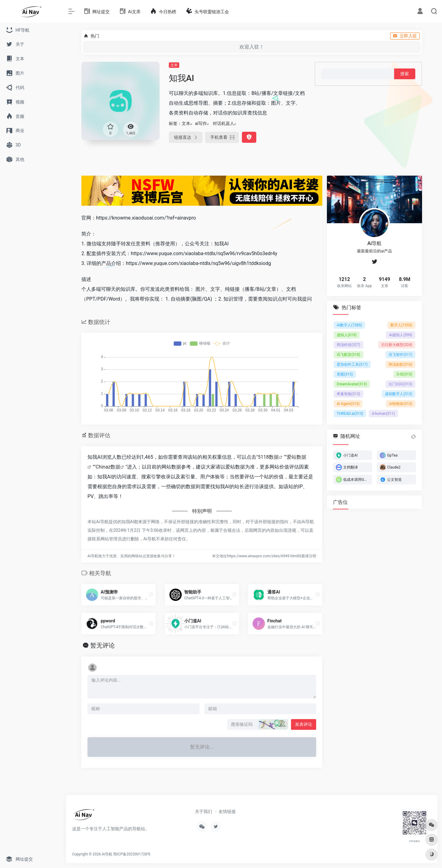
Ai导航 (107, 854)
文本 (174, 65)
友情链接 (227, 812)
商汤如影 (400, 364)
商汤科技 (349, 344)
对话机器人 (223, 123)
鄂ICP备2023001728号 (132, 854)
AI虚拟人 (401, 335)
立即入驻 (405, 36)
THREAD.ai (350, 413)
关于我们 (204, 812)
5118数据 (268, 457)
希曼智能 (349, 394)
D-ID (404, 374)
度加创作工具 (352, 364)
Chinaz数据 (108, 467)
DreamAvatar (352, 384)
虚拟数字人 (399, 394)
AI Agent (348, 403)
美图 (345, 374)
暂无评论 (103, 645)
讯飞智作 (400, 354)
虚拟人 (347, 335)
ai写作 (201, 123)
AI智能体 (401, 403)
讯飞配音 (349, 354)
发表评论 (304, 724)
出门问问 (400, 384)
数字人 (401, 325)
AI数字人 (349, 325)
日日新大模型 (397, 344)
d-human (383, 413)
